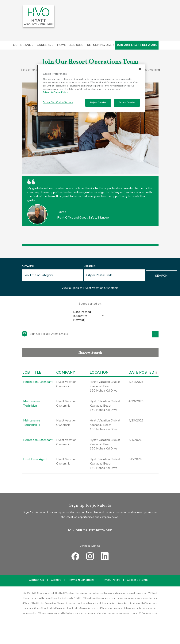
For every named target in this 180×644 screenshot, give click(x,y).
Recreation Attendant (38, 382)
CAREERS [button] (45, 45)
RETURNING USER (100, 45)
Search (143, 276)
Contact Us (36, 580)
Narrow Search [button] (90, 352)
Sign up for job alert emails (45, 334)
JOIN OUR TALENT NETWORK (137, 45)
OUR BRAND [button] (23, 45)
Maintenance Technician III (32, 423)
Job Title (32, 372)
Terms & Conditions (81, 580)
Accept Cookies (127, 103)
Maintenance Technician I (32, 403)
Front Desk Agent (35, 459)
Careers (56, 580)
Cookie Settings (138, 580)
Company (66, 372)
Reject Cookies (98, 103)
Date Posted (141, 372)
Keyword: (28, 266)
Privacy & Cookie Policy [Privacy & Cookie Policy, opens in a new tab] (55, 92)
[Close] (140, 69)
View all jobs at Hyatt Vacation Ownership (90, 288)
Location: (80, 266)
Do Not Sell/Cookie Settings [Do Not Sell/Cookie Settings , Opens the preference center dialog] (58, 102)
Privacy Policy (111, 580)
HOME (61, 45)
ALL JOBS (76, 45)
